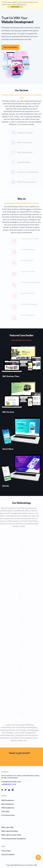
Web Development (8, 800)
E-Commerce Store (8, 815)
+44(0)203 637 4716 (9, 784)
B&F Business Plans (11, 376)
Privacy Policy (6, 851)
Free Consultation (10, 47)
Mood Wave (8, 449)
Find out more (21, 4)
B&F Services (8, 412)
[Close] (15, 7)
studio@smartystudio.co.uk (11, 782)
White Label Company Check (11, 835)
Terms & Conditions (8, 855)
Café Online (5, 812)
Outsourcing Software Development (14, 839)
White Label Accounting (9, 831)
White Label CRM (7, 827)
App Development (8, 804)
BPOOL (6, 486)
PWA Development (8, 808)
